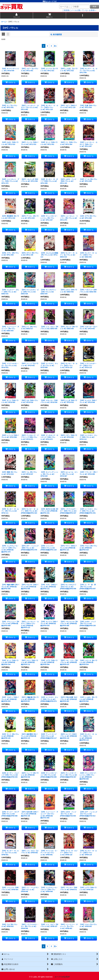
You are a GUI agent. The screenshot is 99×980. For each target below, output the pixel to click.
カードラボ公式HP (62, 977)
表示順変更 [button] (56, 34)
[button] (82, 15)
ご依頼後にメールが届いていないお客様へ (79, 10)
